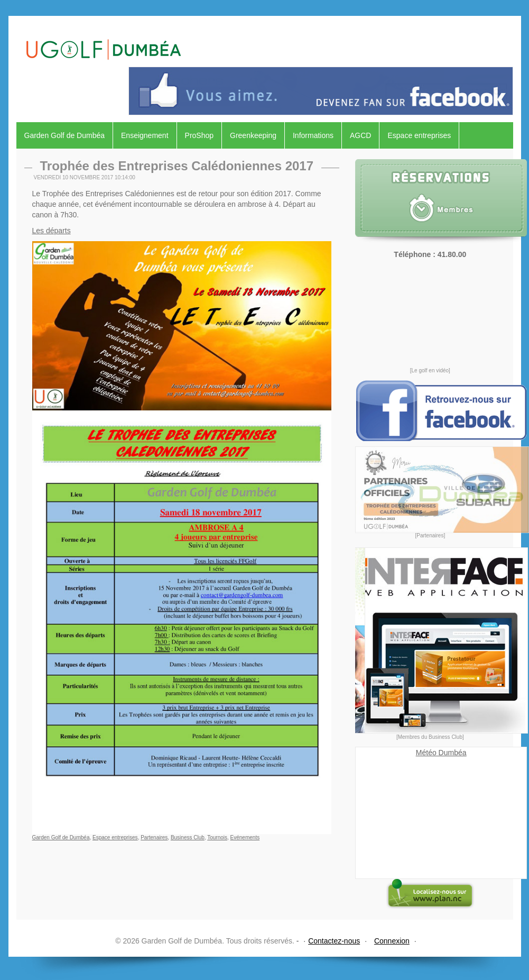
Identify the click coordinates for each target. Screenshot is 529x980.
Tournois (217, 837)
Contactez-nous (334, 941)
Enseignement (145, 135)
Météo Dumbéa (441, 753)
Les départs (52, 231)
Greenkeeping (253, 135)
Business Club (188, 837)
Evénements (245, 837)
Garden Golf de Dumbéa (65, 135)
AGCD (360, 135)
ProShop (199, 135)
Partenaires (154, 837)
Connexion (392, 941)
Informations (313, 135)
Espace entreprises (419, 135)
